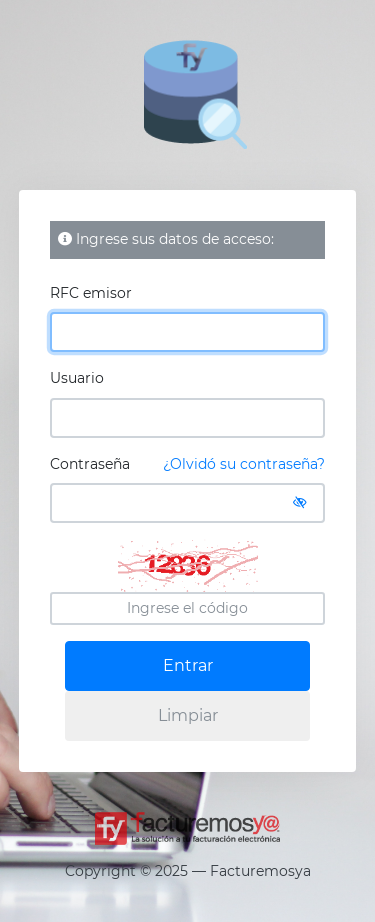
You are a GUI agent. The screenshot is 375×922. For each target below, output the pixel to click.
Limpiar (188, 715)
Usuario (77, 378)
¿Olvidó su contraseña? (244, 464)
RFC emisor (91, 293)
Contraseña (188, 465)
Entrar (188, 665)
